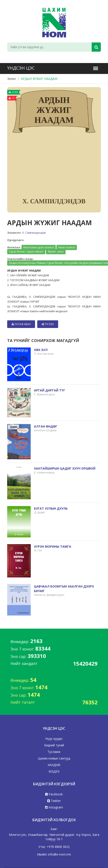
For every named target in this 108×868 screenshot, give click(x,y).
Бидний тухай (54, 745)
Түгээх (48, 324)
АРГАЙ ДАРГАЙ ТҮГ (50, 390)
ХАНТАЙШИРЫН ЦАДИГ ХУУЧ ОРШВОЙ (65, 468)
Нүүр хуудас (54, 739)
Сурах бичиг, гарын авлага (26, 252)
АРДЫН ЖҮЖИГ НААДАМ (39, 79)
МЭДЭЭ (54, 771)
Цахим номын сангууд (54, 758)
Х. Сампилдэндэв (34, 233)
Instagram (54, 807)
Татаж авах (21, 324)
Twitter (54, 801)
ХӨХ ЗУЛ (41, 350)
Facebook (54, 794)
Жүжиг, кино (56, 252)
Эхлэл (11, 79)
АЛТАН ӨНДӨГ (46, 426)
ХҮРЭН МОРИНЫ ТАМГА (53, 546)
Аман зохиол (67, 247)
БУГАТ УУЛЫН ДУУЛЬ (51, 508)
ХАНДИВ (54, 765)
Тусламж (54, 752)
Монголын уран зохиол (39, 247)
